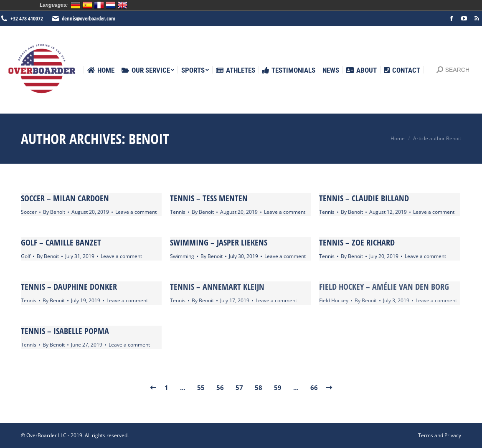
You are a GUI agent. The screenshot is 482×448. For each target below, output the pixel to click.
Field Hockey (334, 300)
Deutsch (76, 5)
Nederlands (111, 5)
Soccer (29, 212)
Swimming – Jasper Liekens (219, 242)
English (122, 5)
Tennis (178, 212)
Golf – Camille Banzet (61, 242)
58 (259, 387)
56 (220, 387)
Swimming (182, 256)
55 (201, 387)
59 (278, 387)
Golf (26, 256)
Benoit (149, 139)
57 (239, 387)
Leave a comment (136, 212)
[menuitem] (101, 70)
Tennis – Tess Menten (209, 198)
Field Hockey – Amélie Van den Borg (384, 287)
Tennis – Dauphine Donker (69, 287)
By (54, 212)
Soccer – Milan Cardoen (65, 198)
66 (314, 387)
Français (99, 5)
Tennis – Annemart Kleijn (217, 287)
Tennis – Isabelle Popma (65, 331)
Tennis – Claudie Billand (364, 198)
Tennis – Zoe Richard (357, 242)
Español (87, 5)
